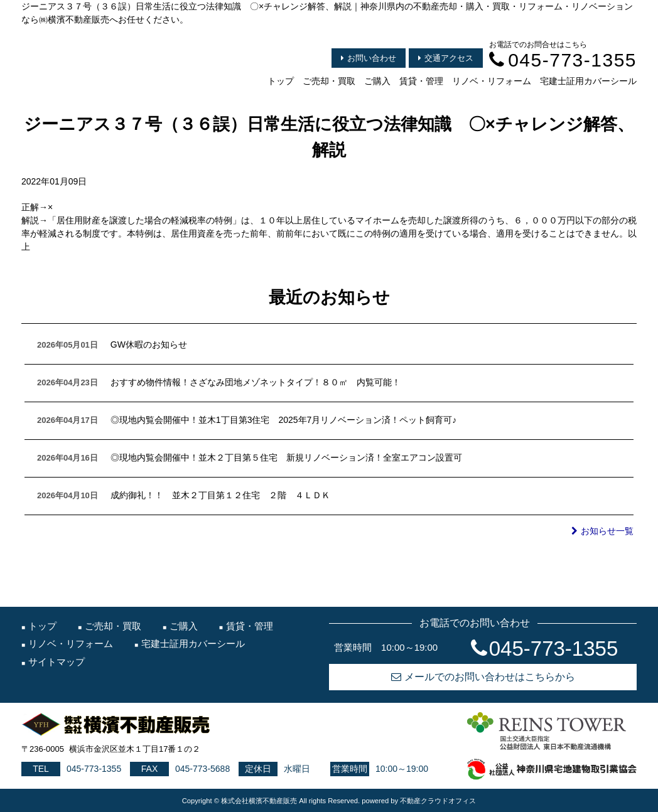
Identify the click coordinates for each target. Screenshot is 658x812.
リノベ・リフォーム (492, 81)
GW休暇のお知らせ (149, 345)
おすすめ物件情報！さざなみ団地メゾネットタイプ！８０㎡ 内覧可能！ (256, 382)
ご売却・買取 (329, 81)
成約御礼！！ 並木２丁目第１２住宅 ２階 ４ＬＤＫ (220, 495)
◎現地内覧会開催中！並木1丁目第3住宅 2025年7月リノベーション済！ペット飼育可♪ (284, 420)
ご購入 (377, 81)
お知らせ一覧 (602, 531)
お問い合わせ (369, 58)
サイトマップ (57, 662)
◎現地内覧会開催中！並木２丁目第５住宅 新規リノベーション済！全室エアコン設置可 (286, 457)
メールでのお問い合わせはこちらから (483, 677)
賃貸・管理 (421, 81)
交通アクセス (446, 58)
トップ (281, 81)
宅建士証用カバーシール (588, 81)
